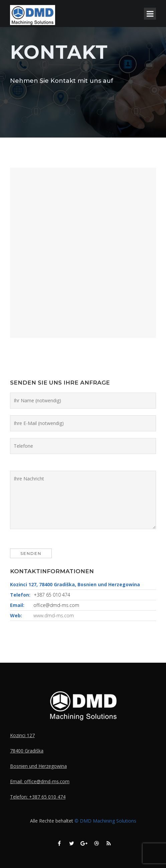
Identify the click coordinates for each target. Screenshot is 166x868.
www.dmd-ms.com (54, 615)
